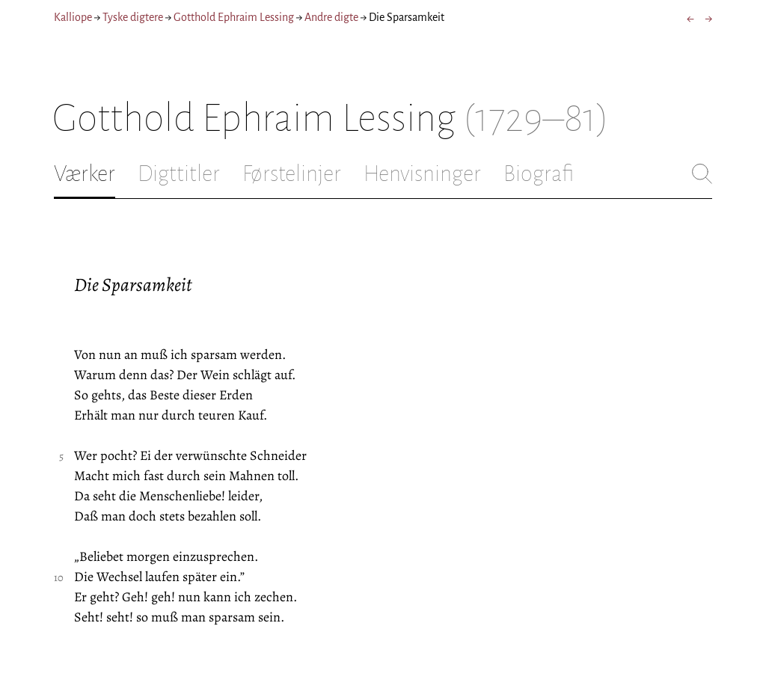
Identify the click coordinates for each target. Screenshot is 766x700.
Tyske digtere (133, 17)
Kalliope (73, 17)
